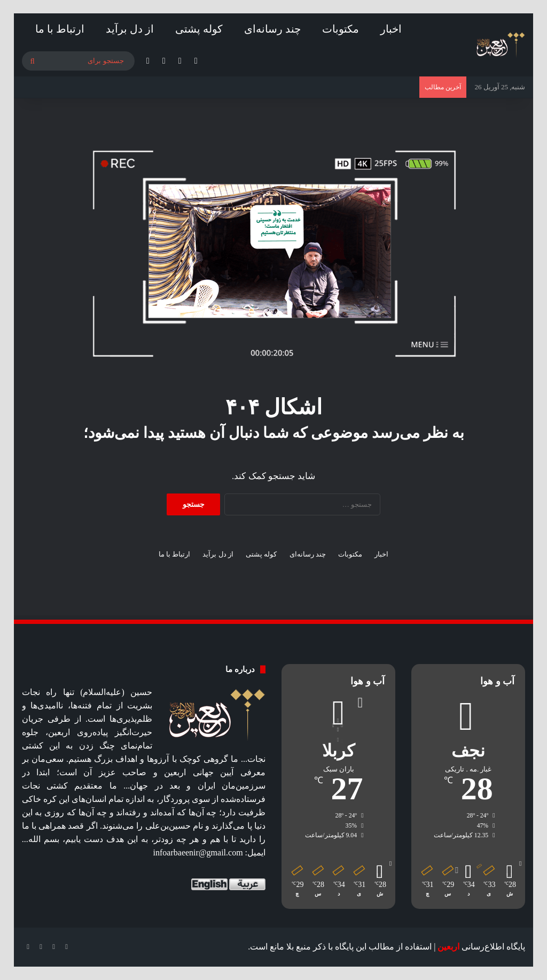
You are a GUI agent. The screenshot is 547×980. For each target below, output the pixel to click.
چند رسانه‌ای (272, 29)
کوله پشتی (199, 29)
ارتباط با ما (60, 29)
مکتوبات (341, 29)
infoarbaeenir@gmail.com (198, 852)
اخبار (391, 29)
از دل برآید (130, 29)
